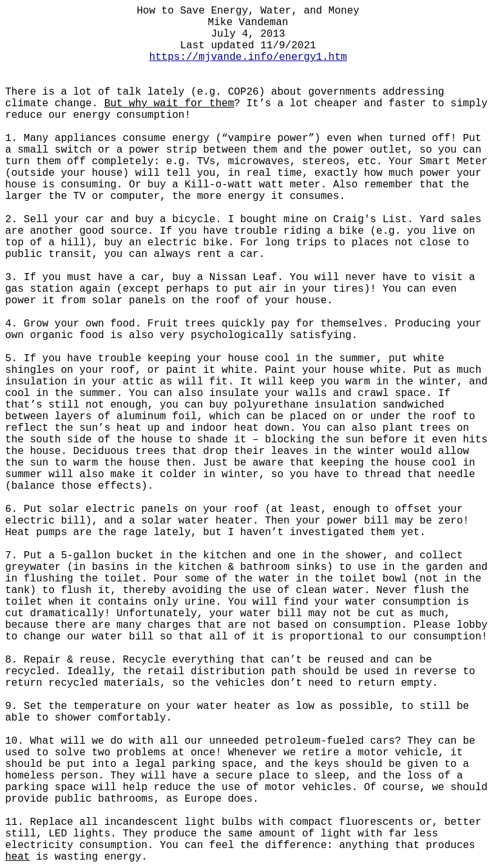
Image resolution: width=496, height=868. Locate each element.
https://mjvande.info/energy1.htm (248, 57)
